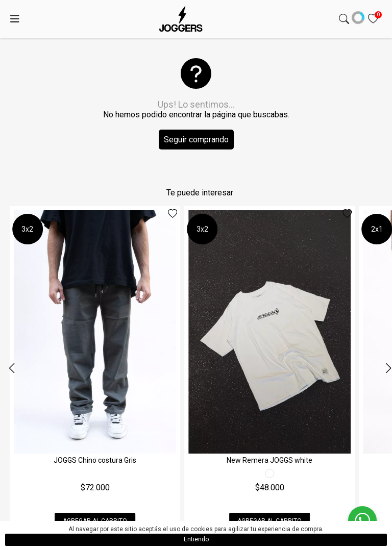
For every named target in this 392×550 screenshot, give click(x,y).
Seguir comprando (196, 140)
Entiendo (196, 539)
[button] (388, 368)
